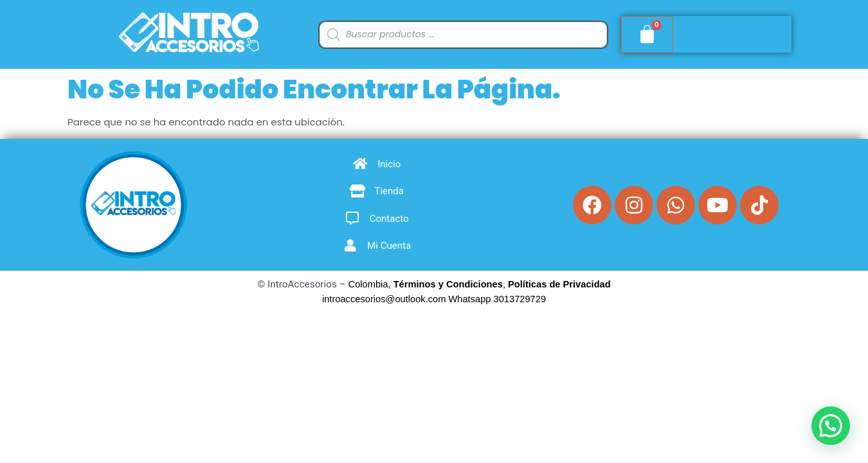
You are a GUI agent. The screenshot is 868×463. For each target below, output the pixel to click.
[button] (831, 426)
